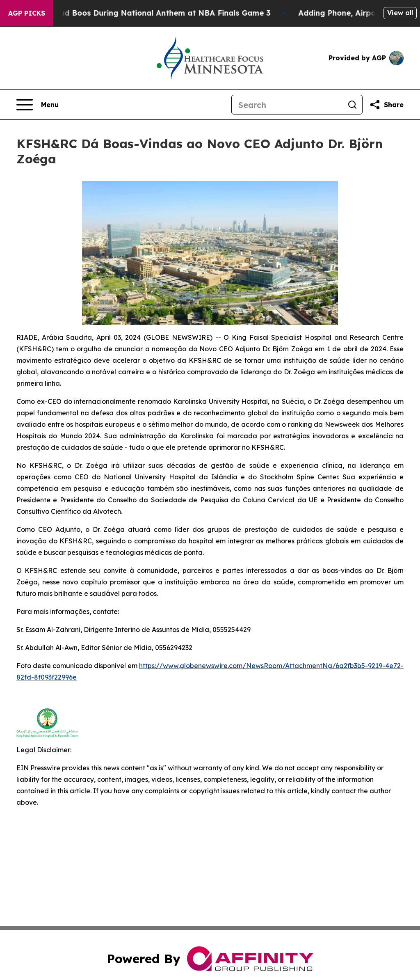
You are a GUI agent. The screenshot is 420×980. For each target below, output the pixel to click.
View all (400, 13)
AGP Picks (27, 13)
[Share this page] (386, 105)
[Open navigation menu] (38, 105)
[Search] (287, 105)
